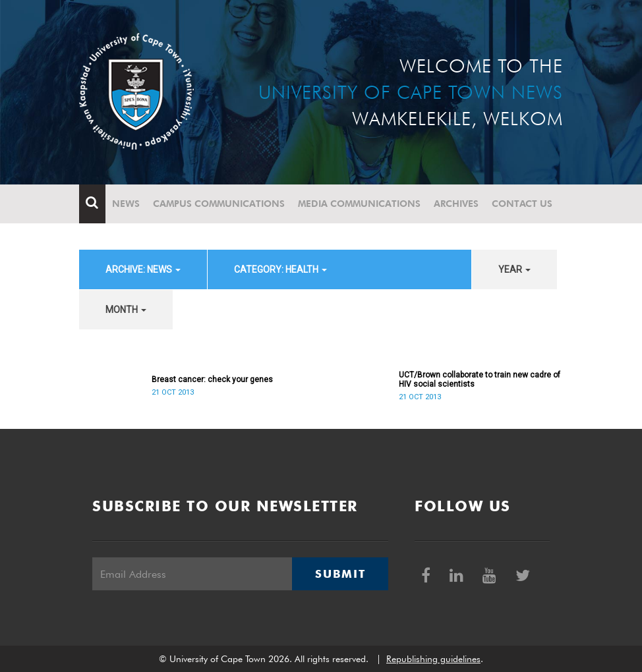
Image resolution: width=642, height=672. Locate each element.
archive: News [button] (143, 269)
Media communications (359, 204)
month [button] (126, 310)
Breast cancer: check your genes (212, 379)
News (126, 204)
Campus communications (219, 204)
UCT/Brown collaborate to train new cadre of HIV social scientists (480, 379)
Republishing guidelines (433, 659)
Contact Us (522, 204)
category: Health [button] (280, 269)
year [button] (514, 269)
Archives (456, 204)
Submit (340, 574)
